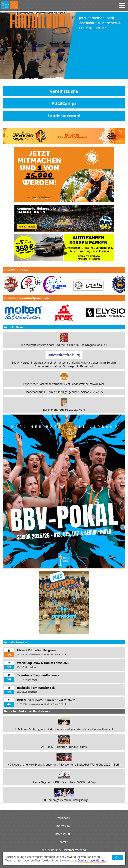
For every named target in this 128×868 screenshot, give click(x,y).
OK (117, 858)
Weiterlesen (83, 72)
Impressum (63, 826)
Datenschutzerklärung (91, 860)
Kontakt (63, 842)
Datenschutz (63, 834)
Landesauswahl (64, 116)
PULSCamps (64, 103)
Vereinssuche (64, 91)
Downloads (63, 818)
